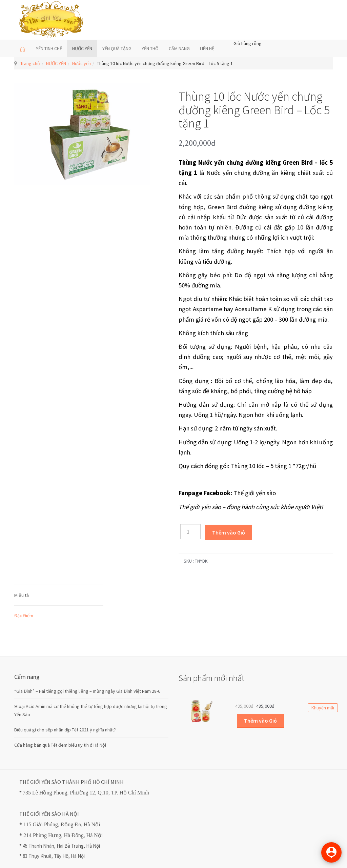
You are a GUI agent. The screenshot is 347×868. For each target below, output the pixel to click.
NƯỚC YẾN (82, 48)
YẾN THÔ (150, 48)
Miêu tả (22, 595)
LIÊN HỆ (207, 48)
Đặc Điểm (24, 615)
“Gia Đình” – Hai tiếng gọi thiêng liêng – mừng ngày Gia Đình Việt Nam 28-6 (87, 691)
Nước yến (81, 63)
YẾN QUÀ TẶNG (117, 48)
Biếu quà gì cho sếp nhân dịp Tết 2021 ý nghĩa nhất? (65, 730)
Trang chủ (30, 63)
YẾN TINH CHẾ (49, 48)
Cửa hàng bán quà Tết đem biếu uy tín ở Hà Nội (60, 745)
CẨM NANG (179, 48)
